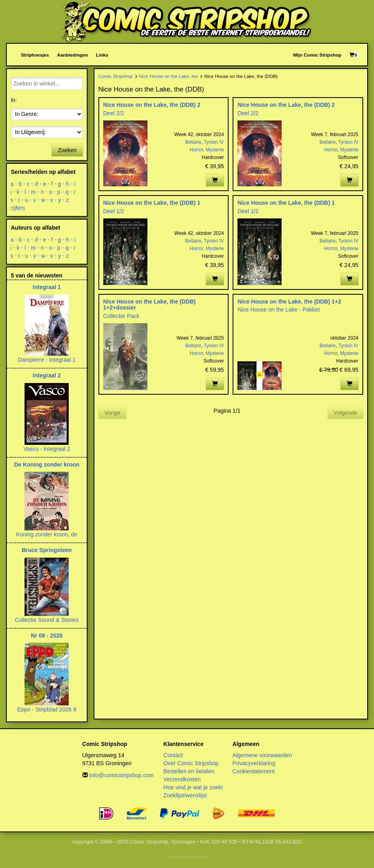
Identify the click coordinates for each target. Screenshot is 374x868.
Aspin (203, 857)
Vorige (112, 413)
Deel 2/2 (114, 113)
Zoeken (67, 150)
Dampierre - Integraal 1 (47, 360)
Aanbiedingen (73, 55)
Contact (173, 755)
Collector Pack (121, 316)
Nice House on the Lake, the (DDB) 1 (152, 203)
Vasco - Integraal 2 (47, 449)
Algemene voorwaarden (262, 755)
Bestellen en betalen (189, 771)
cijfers (18, 208)
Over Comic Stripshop (191, 763)
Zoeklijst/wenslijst (185, 795)
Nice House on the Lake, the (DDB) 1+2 (289, 302)
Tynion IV (214, 142)
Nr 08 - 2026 (47, 636)
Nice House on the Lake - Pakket (279, 310)
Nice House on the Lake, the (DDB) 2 (152, 105)
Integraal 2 (47, 375)
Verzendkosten (182, 779)
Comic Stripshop (116, 76)
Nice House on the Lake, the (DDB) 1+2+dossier (149, 305)
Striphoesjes (35, 55)
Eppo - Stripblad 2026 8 (47, 709)
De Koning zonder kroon (47, 465)
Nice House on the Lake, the (169, 76)
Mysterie (215, 150)
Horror (196, 150)
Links (102, 55)
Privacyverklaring (254, 763)
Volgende (345, 413)
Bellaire (193, 142)
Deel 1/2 (114, 211)
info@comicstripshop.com (122, 775)
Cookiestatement (254, 771)
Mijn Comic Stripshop (317, 55)
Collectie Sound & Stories (47, 620)
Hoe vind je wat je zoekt (193, 787)
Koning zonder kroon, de (47, 534)
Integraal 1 (47, 287)
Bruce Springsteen (47, 550)
